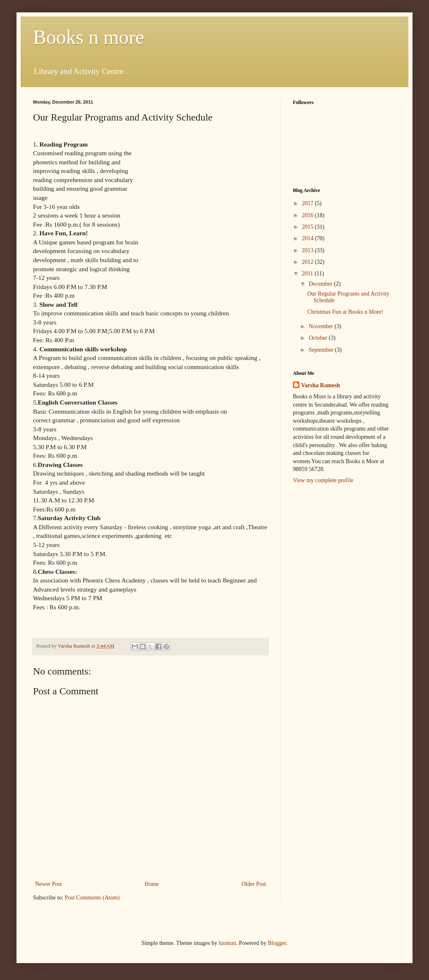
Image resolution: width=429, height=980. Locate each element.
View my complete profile (323, 480)
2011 (308, 273)
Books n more (88, 37)
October (319, 338)
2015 (309, 227)
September (322, 350)
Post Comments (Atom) (92, 898)
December (321, 284)
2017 (309, 203)
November (322, 326)
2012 (309, 262)
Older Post (254, 884)
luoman (227, 943)
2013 (309, 250)
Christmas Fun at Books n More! (345, 312)
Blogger (277, 943)
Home (152, 884)
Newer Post (48, 884)
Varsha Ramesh (321, 385)
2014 (309, 238)
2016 (309, 215)
